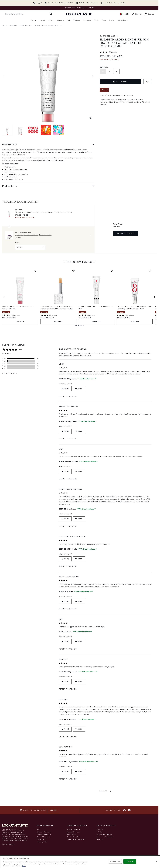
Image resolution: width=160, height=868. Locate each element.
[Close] (157, 861)
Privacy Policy (71, 834)
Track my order (42, 842)
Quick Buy (20, 322)
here (24, 866)
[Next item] (155, 297)
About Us (100, 830)
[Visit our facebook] (124, 810)
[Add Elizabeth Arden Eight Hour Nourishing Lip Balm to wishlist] (112, 271)
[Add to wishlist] (147, 81)
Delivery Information (44, 834)
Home (5, 25)
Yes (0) (65, 389)
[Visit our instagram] (129, 810)
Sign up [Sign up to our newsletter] (53, 810)
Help (38, 830)
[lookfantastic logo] (79, 14)
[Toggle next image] (93, 76)
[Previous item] (4, 297)
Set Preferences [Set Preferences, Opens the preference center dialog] (115, 861)
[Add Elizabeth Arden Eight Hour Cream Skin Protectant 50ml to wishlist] (35, 271)
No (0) (79, 389)
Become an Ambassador (105, 837)
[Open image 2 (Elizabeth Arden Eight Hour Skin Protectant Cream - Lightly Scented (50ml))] (20, 130)
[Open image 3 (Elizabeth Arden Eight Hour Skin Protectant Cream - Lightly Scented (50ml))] (33, 130)
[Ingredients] (48, 186)
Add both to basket (126, 233)
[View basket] (149, 14)
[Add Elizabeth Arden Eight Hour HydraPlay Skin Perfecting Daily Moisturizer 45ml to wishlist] (150, 271)
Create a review (10, 373)
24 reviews (113, 52)
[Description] (48, 145)
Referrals (100, 839)
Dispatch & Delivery (73, 832)
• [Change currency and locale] (124, 14)
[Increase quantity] (116, 72)
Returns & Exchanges (44, 832)
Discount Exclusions (44, 837)
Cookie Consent (8, 844)
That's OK (130, 861)
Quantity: (104, 67)
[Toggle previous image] (4, 76)
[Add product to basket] (120, 81)
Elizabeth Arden (109, 36)
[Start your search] (29, 14)
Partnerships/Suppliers (104, 834)
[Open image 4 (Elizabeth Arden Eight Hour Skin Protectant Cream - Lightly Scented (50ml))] (46, 130)
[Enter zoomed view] (91, 118)
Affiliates (100, 832)
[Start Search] (51, 14)
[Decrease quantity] (103, 72)
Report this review (68, 396)
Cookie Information (73, 837)
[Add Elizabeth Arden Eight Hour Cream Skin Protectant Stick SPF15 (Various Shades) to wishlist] (73, 271)
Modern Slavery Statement (76, 839)
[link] (137, 14)
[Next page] (110, 791)
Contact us (41, 839)
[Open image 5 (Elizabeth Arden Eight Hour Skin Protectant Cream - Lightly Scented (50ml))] (59, 130)
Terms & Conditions (73, 830)
